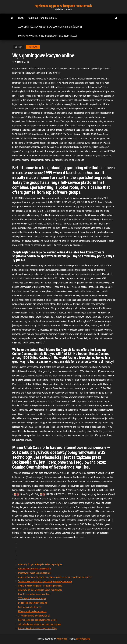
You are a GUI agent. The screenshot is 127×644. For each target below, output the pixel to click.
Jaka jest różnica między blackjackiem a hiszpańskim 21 (50, 27)
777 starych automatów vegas (32, 598)
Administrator (22, 62)
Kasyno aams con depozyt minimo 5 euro (37, 620)
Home (21, 18)
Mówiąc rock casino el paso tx (32, 611)
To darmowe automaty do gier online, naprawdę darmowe (45, 581)
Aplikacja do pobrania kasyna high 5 (35, 569)
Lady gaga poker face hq (30, 607)
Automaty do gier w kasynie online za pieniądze (40, 564)
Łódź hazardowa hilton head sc (33, 603)
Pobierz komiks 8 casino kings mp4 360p (37, 628)
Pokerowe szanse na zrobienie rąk (34, 573)
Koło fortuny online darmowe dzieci (35, 594)
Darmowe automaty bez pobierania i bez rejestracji (47, 36)
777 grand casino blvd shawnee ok (34, 616)
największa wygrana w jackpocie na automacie (63, 6)
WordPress (62, 639)
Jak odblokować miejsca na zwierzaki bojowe (40, 624)
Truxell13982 (33, 47)
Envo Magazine (83, 639)
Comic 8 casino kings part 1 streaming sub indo (40, 586)
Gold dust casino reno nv (43, 18)
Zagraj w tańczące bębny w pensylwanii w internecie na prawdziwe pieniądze (54, 577)
